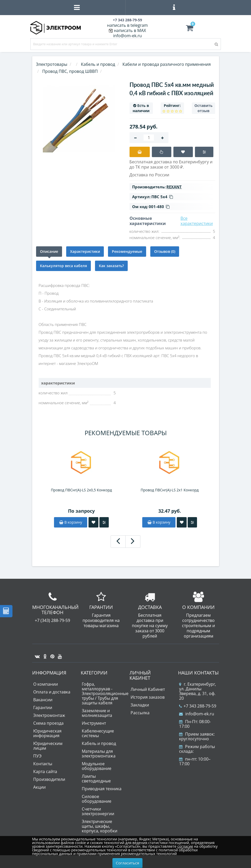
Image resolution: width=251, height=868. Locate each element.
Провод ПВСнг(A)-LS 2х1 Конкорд (170, 490)
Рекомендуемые (127, 251)
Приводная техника (102, 789)
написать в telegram (128, 25)
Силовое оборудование (97, 799)
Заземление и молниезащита (97, 713)
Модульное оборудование (97, 766)
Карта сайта (45, 771)
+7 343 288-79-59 (198, 706)
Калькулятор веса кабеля (63, 266)
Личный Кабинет (148, 689)
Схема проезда (48, 723)
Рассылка (140, 713)
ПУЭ (37, 756)
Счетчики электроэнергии (98, 811)
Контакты (43, 764)
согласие (185, 846)
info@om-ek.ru (128, 36)
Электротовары (52, 64)
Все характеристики (197, 221)
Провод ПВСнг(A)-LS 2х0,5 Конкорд (81, 490)
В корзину (71, 522)
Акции (39, 787)
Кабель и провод (99, 743)
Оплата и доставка (52, 692)
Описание (49, 251)
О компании (46, 684)
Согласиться (127, 863)
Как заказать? (111, 266)
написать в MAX (130, 30)
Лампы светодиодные (96, 779)
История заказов (148, 697)
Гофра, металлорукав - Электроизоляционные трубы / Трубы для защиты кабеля (105, 693)
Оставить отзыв (203, 108)
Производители (49, 779)
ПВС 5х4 (162, 197)
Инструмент (94, 723)
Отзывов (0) (165, 251)
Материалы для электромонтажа (99, 754)
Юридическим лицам (48, 746)
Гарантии (43, 708)
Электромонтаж (49, 715)
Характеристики (85, 251)
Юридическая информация (47, 733)
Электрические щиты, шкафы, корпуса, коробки (100, 826)
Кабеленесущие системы (98, 733)
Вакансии (43, 700)
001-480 (159, 207)
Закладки (140, 705)
